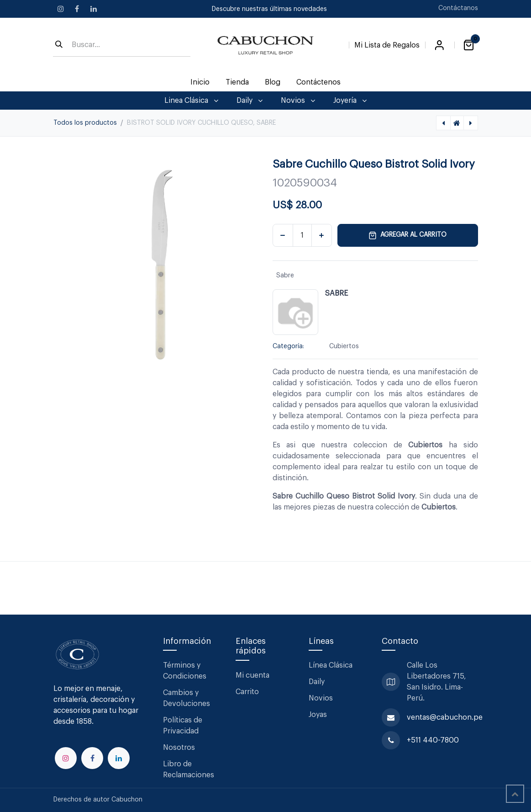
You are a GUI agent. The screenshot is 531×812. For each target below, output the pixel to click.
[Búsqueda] (59, 45)
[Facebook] (77, 9)
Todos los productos (85, 123)
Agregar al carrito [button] (407, 235)
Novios (321, 698)
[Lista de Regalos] (387, 43)
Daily (317, 682)
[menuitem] (200, 82)
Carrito (247, 692)
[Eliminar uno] (283, 235)
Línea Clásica (331, 665)
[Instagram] (61, 9)
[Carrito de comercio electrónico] (469, 45)
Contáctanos (458, 8)
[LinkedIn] (94, 9)
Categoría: (288, 346)
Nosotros (179, 748)
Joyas (318, 715)
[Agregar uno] (322, 235)
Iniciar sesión (440, 45)
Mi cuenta (252, 675)
